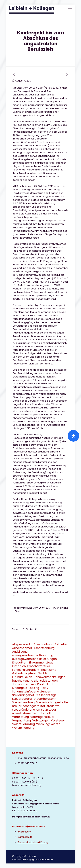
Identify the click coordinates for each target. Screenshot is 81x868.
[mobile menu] (70, 10)
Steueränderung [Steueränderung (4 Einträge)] (24, 710)
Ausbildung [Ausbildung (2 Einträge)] (20, 652)
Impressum (24, 832)
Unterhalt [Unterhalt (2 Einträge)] (44, 713)
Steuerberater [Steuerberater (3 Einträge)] (22, 699)
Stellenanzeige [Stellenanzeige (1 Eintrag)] (46, 695)
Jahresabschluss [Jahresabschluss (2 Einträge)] (24, 684)
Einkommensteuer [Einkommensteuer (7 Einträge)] (42, 663)
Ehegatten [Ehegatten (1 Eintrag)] (20, 663)
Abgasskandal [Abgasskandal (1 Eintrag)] (22, 644)
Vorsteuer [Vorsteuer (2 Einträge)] (58, 720)
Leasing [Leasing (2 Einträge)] (34, 688)
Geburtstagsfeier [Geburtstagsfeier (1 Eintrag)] (24, 673)
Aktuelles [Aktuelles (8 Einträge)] (61, 644)
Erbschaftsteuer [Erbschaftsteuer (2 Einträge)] (39, 666)
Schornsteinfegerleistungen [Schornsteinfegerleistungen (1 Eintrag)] (32, 691)
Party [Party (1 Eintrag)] (44, 688)
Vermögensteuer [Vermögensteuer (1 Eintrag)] (42, 717)
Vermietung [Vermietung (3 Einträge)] (20, 717)
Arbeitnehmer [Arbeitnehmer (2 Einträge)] (22, 648)
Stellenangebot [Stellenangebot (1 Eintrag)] (23, 695)
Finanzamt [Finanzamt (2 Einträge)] (48, 670)
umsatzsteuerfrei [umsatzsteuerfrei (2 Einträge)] (24, 713)
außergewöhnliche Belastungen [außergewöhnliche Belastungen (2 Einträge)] (34, 659)
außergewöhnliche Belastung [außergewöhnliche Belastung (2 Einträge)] (33, 655)
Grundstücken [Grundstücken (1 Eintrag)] (22, 677)
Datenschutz (25, 837)
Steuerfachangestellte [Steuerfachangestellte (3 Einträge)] (52, 702)
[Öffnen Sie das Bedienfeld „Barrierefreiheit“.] (73, 436)
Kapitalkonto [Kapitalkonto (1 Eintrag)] (46, 684)
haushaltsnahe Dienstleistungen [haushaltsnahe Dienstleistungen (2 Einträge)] (35, 681)
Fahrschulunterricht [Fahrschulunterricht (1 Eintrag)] (26, 670)
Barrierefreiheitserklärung (33, 842)
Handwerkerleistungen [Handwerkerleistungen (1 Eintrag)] (49, 677)
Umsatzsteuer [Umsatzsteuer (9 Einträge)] (46, 710)
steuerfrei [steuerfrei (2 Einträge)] (53, 706)
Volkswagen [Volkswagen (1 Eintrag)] (41, 720)
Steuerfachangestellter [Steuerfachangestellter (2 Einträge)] (29, 706)
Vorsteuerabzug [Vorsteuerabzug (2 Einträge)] (23, 724)
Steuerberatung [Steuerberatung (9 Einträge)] (23, 702)
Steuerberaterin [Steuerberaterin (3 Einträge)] (45, 699)
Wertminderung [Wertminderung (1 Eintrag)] (23, 728)
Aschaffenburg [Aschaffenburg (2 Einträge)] (44, 648)
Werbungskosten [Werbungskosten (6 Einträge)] (48, 724)
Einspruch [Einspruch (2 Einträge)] (19, 666)
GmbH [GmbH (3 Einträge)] (42, 673)
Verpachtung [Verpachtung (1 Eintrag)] (21, 720)
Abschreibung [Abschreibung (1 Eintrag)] (43, 644)
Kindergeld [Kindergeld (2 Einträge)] (20, 688)
